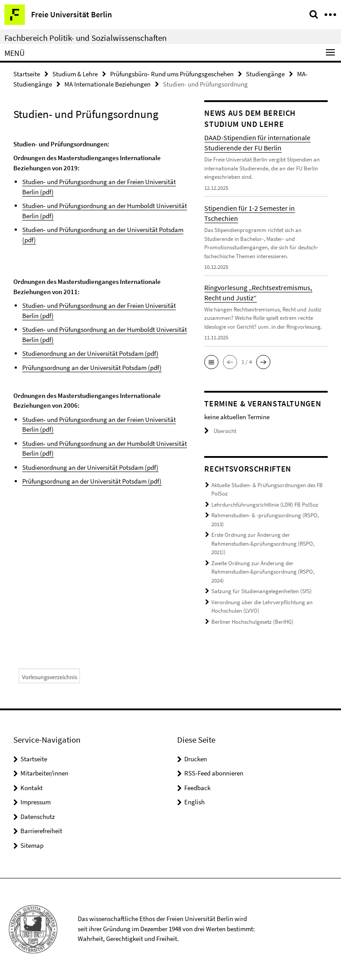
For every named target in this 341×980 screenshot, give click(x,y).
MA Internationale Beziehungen (107, 84)
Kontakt (32, 788)
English (194, 802)
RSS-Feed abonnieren (214, 773)
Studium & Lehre (75, 74)
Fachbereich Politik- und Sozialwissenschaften (85, 38)
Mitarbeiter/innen (44, 773)
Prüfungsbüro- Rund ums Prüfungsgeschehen (172, 74)
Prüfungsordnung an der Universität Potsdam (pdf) (92, 368)
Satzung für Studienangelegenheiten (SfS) (262, 591)
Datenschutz (38, 817)
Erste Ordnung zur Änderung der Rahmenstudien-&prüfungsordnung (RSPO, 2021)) (263, 543)
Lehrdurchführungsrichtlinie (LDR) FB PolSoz (265, 505)
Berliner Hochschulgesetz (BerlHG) (252, 622)
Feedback (197, 788)
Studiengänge (265, 74)
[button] (211, 362)
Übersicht (220, 431)
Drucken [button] (196, 759)
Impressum (36, 802)
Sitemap (32, 845)
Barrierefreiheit (41, 831)
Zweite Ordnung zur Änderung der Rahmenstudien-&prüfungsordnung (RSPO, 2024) (263, 572)
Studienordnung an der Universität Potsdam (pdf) (90, 353)
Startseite (27, 74)
